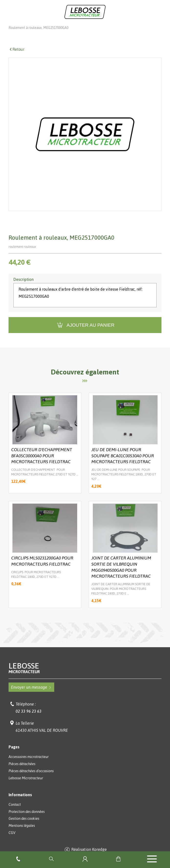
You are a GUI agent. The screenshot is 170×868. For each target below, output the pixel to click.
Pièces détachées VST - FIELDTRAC (121, 27)
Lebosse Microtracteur (26, 27)
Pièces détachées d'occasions (31, 778)
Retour (16, 56)
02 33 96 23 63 (29, 718)
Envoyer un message (31, 694)
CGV (12, 840)
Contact (15, 811)
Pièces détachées (69, 27)
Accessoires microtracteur (29, 764)
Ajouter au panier (85, 332)
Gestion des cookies (24, 825)
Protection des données (27, 818)
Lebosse (85, 675)
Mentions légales (22, 832)
